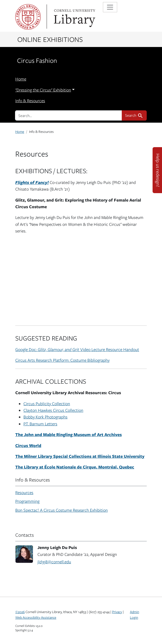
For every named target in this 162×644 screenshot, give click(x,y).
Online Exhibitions (50, 39)
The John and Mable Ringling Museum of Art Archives (69, 434)
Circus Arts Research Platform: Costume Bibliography (62, 360)
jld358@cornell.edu (54, 562)
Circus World (28, 445)
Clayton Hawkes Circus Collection (53, 410)
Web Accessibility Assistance (36, 617)
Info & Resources (30, 101)
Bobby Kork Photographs (45, 417)
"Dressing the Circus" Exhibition (43, 90)
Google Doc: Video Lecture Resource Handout (77, 349)
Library (74, 17)
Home (21, 79)
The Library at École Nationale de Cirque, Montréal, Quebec (75, 467)
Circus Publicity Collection (47, 404)
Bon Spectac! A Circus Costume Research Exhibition (62, 510)
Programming (27, 501)
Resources (24, 493)
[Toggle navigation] (110, 7)
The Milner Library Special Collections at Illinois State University (80, 456)
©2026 (20, 612)
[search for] (69, 115)
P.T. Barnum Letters (40, 424)
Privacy (117, 612)
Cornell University (28, 17)
